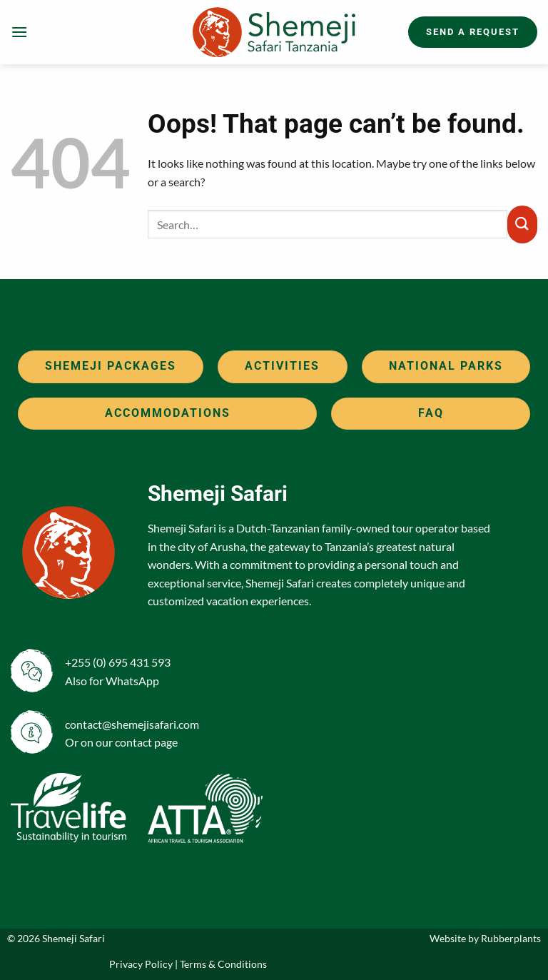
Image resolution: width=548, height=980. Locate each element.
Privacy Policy (141, 964)
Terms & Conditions (223, 964)
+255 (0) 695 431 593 (118, 662)
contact (133, 742)
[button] (19, 32)
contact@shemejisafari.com (132, 724)
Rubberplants (511, 938)
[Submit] (522, 224)
